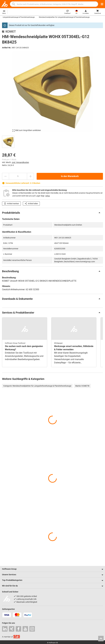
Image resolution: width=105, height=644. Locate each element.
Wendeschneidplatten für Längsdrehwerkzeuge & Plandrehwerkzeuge (64, 17)
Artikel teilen (31, 204)
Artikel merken (11, 204)
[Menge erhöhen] (30, 176)
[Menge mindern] (5, 176)
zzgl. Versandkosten (20, 162)
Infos (48, 196)
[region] (52, 141)
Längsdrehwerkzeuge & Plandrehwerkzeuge (19, 17)
